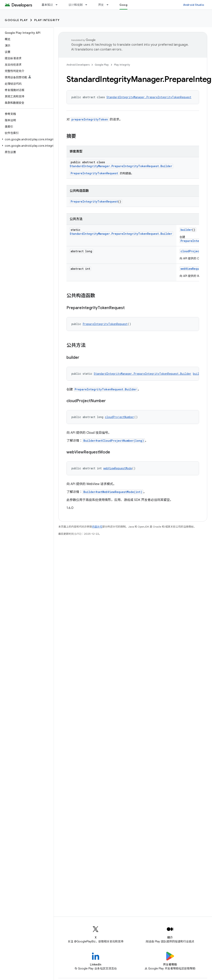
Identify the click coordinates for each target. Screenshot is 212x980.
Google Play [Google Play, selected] (128, 5)
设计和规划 (76, 5)
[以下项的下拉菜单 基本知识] (58, 5)
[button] (26, 139)
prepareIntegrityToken (90, 119)
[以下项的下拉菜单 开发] (109, 5)
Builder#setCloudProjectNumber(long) (114, 441)
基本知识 (47, 5)
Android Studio (194, 5)
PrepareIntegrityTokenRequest (94, 173)
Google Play (16, 20)
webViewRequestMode (196, 269)
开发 (101, 5)
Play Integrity (47, 20)
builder (186, 230)
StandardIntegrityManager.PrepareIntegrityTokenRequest (149, 97)
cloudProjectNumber (196, 251)
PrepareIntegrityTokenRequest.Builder (106, 389)
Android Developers (78, 65)
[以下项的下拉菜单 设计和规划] (88, 5)
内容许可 (97, 527)
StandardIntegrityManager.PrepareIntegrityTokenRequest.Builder (121, 166)
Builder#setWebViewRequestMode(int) (113, 492)
